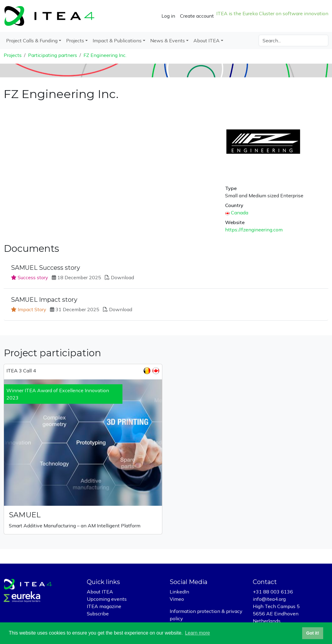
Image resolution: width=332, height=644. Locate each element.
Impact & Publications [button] (117, 40)
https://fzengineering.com (254, 230)
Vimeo (177, 599)
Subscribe (98, 614)
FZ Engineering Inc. (105, 55)
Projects (13, 55)
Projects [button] (75, 40)
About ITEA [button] (207, 40)
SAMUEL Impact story (44, 300)
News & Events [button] (168, 40)
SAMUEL (25, 515)
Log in (168, 16)
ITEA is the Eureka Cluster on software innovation (272, 13)
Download (122, 277)
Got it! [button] (313, 633)
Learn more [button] (197, 633)
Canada (240, 213)
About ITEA (100, 592)
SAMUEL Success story (46, 268)
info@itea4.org (269, 599)
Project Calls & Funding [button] (32, 40)
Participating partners (53, 55)
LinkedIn (179, 592)
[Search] (293, 40)
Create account (197, 16)
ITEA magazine (104, 606)
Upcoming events (107, 599)
